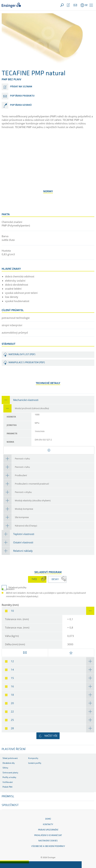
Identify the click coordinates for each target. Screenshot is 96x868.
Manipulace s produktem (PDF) (27, 363)
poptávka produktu (22, 96)
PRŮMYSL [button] (8, 797)
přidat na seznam (21, 87)
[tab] (48, 400)
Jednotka (12, 425)
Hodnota (11, 417)
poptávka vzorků (21, 105)
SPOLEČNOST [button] (10, 805)
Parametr (12, 434)
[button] (91, 5)
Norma (10, 442)
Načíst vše (51, 736)
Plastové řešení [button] (14, 749)
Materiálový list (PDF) (22, 355)
